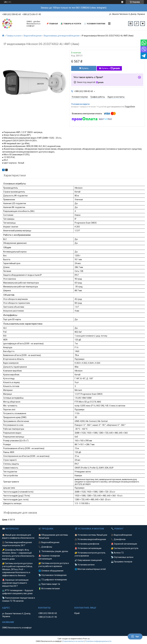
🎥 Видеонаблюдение (49, 542)
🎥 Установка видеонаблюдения (90, 539)
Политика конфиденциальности (98, 641)
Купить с (111, 68)
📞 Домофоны (45, 547)
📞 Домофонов (118, 539)
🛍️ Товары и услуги (71, 24)
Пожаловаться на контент (73, 641)
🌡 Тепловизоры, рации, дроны (53, 551)
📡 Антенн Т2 (117, 553)
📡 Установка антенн (85, 565)
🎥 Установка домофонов (87, 544)
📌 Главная (52, 24)
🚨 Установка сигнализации (88, 548)
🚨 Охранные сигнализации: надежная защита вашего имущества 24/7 (16, 583)
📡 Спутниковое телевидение (53, 575)
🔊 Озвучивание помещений (88, 560)
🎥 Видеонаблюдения (121, 535)
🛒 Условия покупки (95, 24)
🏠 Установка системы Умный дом (91, 535)
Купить (85, 68)
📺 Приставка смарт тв (49, 584)
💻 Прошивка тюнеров (122, 562)
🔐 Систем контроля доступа (125, 548)
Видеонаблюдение (33, 36)
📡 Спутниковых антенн (122, 557)
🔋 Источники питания (49, 589)
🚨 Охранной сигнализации (124, 544)
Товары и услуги (14, 36)
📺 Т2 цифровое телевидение (53, 580)
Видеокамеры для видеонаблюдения (62, 36)
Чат (135, 637)
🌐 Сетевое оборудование (51, 571)
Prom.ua (86, 639)
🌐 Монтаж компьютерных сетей (90, 569)
